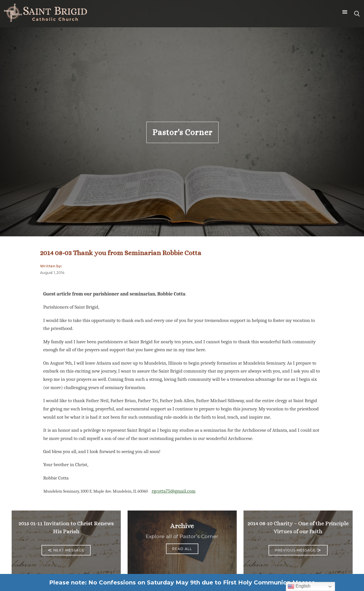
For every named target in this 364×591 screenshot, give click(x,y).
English (299, 586)
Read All (182, 549)
